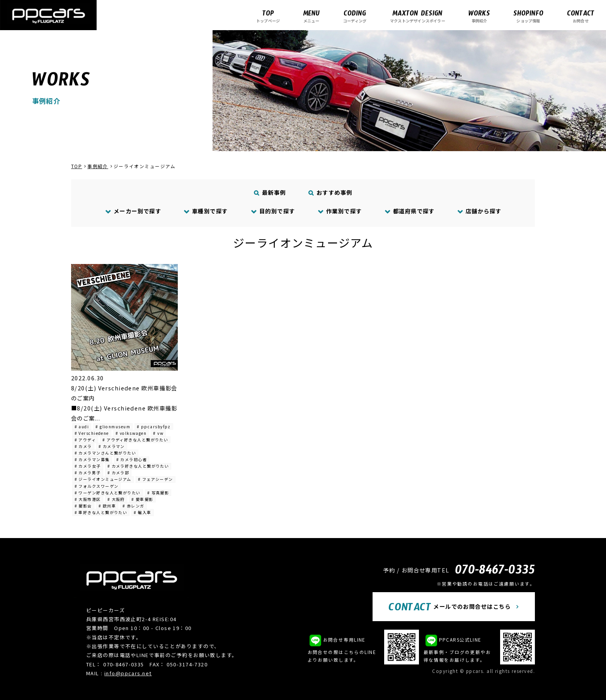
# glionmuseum (113, 427)
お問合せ (581, 16)
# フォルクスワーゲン (97, 486)
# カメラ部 (118, 473)
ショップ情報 (528, 16)
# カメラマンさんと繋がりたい (106, 453)
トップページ (268, 16)
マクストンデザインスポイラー (418, 16)
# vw (158, 433)
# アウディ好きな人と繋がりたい (135, 440)
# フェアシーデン (156, 479)
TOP (77, 166)
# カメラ (83, 446)
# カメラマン (112, 446)
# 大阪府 (116, 499)
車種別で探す (206, 211)
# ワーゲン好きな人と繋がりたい (108, 493)
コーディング (355, 16)
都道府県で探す (409, 211)
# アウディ (85, 440)
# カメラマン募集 (92, 459)
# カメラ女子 (88, 466)
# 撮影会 (83, 506)
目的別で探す (273, 211)
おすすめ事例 (331, 192)
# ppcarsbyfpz (154, 427)
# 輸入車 (142, 512)
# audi (82, 427)
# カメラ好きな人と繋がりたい (138, 466)
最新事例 (270, 192)
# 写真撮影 (158, 493)
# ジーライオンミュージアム (103, 479)
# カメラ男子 (88, 473)
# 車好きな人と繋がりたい (101, 512)
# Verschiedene (92, 433)
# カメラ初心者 (132, 459)
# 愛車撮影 (142, 499)
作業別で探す (340, 211)
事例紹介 (479, 16)
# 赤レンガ (134, 506)
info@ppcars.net (128, 673)
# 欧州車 (107, 506)
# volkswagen (131, 433)
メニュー (311, 16)
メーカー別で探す (133, 211)
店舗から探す (479, 211)
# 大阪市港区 (88, 499)
